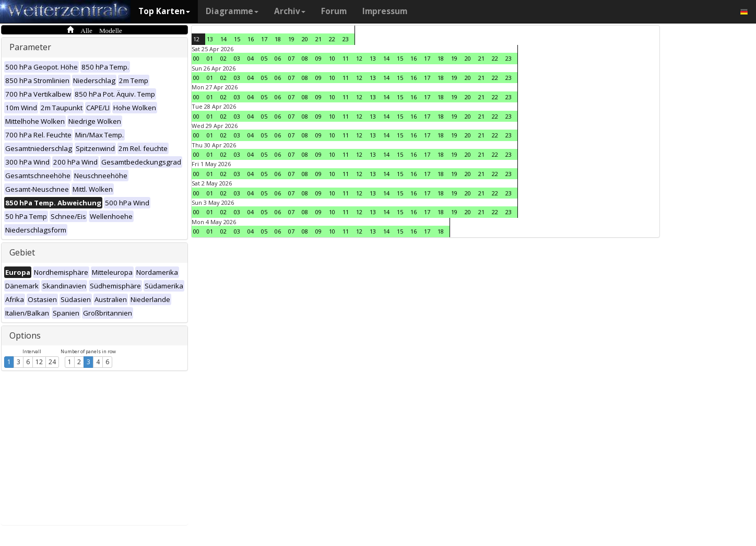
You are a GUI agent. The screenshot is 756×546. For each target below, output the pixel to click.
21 (318, 39)
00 (196, 58)
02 (223, 58)
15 (237, 39)
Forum (334, 11)
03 (237, 58)
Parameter (30, 47)
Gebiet (22, 252)
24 (52, 362)
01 (210, 58)
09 (318, 58)
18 (278, 39)
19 (291, 39)
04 (251, 58)
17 (264, 39)
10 (332, 58)
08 (305, 58)
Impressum (385, 11)
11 (346, 58)
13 (210, 39)
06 (278, 58)
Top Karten (164, 11)
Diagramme (232, 11)
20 (305, 39)
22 (332, 39)
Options (25, 335)
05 (264, 58)
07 (291, 58)
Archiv (290, 11)
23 (346, 39)
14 (223, 39)
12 (39, 362)
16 (251, 39)
